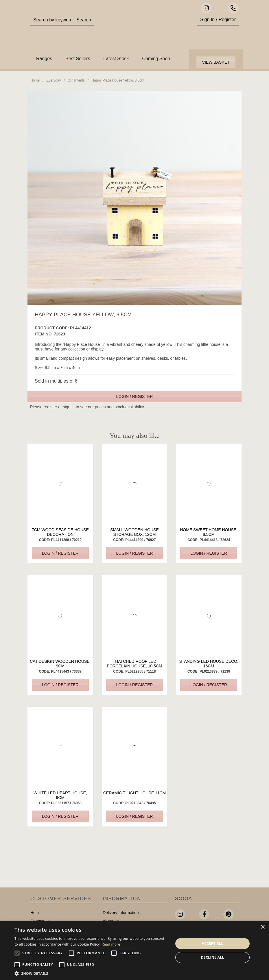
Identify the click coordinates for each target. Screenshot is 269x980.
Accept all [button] (213, 943)
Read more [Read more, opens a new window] (111, 944)
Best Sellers (78, 59)
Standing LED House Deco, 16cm (209, 664)
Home (35, 80)
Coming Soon (156, 59)
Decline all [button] (213, 957)
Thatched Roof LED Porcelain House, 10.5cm (134, 664)
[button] (92, 973)
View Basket (216, 62)
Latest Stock (116, 59)
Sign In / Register (218, 20)
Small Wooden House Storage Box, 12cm (134, 532)
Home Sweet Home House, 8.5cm (209, 532)
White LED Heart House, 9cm (60, 795)
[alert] (134, 951)
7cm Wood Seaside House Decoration (60, 532)
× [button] (262, 927)
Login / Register (135, 396)
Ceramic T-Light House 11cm (135, 793)
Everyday (54, 80)
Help (35, 913)
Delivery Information (121, 913)
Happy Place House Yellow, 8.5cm (118, 80)
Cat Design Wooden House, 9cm (60, 664)
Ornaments (76, 80)
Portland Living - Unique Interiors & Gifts (143, 30)
